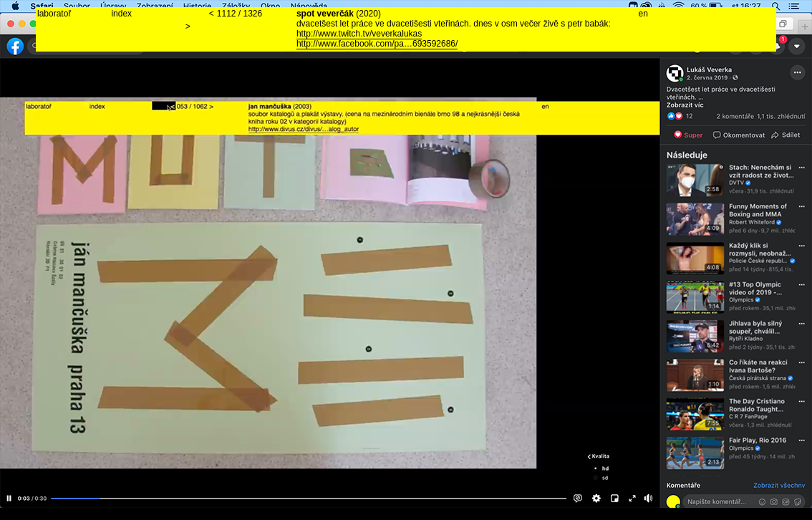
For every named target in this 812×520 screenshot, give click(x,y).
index (121, 14)
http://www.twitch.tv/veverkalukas (359, 34)
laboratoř (54, 14)
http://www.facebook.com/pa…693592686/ (377, 44)
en (643, 14)
